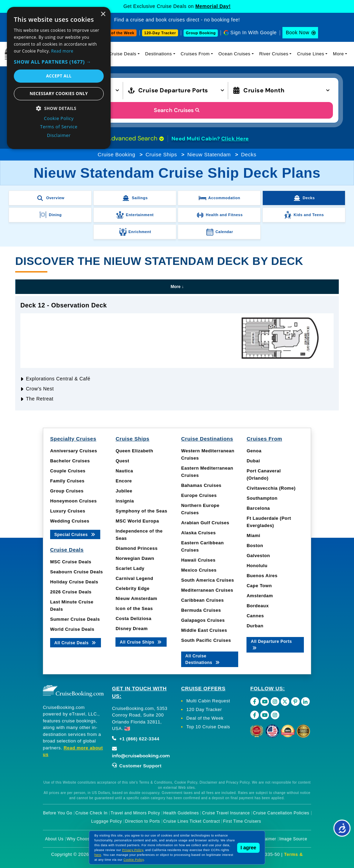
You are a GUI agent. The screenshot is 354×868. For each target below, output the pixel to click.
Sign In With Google (253, 33)
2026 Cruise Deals (71, 592)
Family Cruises (67, 481)
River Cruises (274, 54)
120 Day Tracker (204, 709)
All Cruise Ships (141, 642)
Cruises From (195, 54)
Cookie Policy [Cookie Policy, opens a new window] (59, 118)
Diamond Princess (136, 548)
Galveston (258, 556)
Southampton (262, 498)
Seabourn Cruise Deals (77, 572)
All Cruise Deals (76, 642)
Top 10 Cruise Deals (208, 727)
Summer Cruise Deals (75, 619)
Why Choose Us (83, 839)
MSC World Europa (137, 521)
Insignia (125, 501)
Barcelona (258, 508)
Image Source (293, 839)
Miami (253, 535)
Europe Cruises (199, 495)
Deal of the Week (118, 33)
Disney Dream (132, 629)
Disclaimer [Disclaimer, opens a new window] (59, 135)
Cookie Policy (134, 860)
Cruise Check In (91, 813)
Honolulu (257, 566)
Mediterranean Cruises (207, 590)
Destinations (159, 54)
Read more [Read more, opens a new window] (62, 51)
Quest (122, 461)
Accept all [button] (59, 76)
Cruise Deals (122, 54)
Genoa (254, 451)
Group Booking (201, 33)
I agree (248, 848)
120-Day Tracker (160, 33)
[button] (59, 62)
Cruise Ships (161, 154)
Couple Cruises (68, 471)
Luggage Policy (107, 821)
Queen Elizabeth (134, 451)
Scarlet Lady (130, 568)
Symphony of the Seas (141, 511)
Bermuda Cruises (201, 610)
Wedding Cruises (70, 521)
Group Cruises (67, 491)
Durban (255, 626)
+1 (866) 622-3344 (136, 739)
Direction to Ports (143, 821)
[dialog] (59, 78)
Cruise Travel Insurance (226, 813)
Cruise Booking (117, 154)
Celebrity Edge (132, 588)
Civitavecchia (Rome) (271, 488)
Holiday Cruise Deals (74, 582)
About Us (54, 839)
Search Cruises (177, 110)
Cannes (255, 616)
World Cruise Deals (72, 629)
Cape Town (259, 586)
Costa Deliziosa (133, 618)
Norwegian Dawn (135, 558)
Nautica (124, 471)
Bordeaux (258, 606)
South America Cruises (208, 580)
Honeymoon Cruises (73, 501)
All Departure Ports (271, 644)
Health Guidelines (181, 813)
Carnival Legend (134, 578)
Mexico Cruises (199, 570)
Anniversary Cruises (74, 451)
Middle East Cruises (204, 630)
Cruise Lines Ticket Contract (192, 821)
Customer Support (137, 766)
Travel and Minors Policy (135, 813)
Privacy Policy (133, 850)
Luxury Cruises (68, 511)
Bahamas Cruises (201, 485)
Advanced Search (136, 138)
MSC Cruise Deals (71, 562)
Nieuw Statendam (209, 154)
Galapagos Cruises (203, 620)
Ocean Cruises (234, 54)
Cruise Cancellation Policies (281, 813)
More (338, 54)
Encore (124, 481)
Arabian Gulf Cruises (205, 523)
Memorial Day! (213, 6)
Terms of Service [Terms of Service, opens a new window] (59, 127)
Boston (255, 546)
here (98, 855)
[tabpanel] (177, 353)
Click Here (235, 139)
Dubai (253, 461)
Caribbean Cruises (202, 600)
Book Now (298, 33)
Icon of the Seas (134, 608)
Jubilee (124, 491)
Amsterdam (260, 596)
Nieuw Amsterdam (136, 598)
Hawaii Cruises (198, 560)
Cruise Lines (310, 54)
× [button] (103, 14)
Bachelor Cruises (70, 461)
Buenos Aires (262, 576)
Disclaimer (266, 839)
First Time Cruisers (242, 821)
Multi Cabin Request (208, 701)
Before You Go (58, 813)
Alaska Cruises (198, 533)
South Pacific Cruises (206, 640)
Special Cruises (75, 534)
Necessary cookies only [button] (59, 94)
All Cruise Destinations (203, 659)
